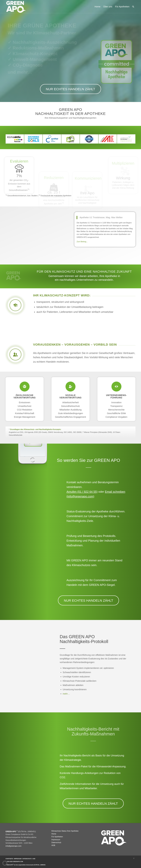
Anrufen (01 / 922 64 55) (82, 492)
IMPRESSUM (18, 859)
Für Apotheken (57, 837)
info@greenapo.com (13, 846)
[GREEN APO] (16, 7)
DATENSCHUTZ (27, 859)
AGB (53, 845)
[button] (5, 863)
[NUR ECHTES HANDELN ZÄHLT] (70, 89)
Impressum (56, 840)
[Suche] (133, 7)
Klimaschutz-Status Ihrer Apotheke (65, 831)
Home (54, 834)
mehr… (66, 694)
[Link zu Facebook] (134, 858)
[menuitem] (97, 7)
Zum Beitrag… (82, 242)
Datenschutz (56, 842)
